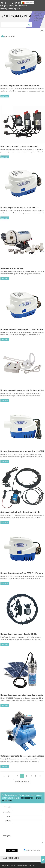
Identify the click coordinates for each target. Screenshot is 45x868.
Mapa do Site (7, 6)
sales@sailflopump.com (11, 9)
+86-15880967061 (21, 6)
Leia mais (5, 96)
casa (4, 36)
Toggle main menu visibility (42, 30)
